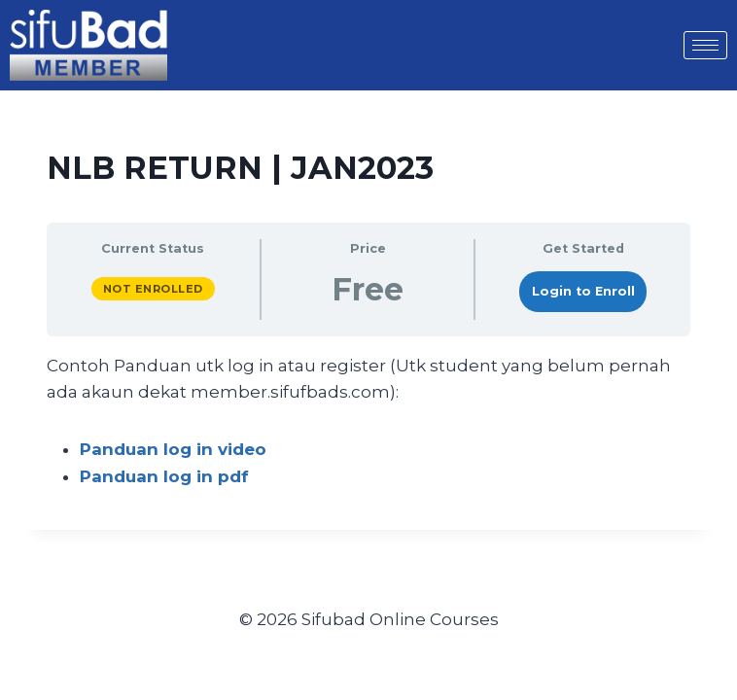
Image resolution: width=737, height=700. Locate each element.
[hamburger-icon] (705, 45)
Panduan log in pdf (164, 476)
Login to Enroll (583, 291)
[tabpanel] (368, 421)
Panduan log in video (173, 449)
